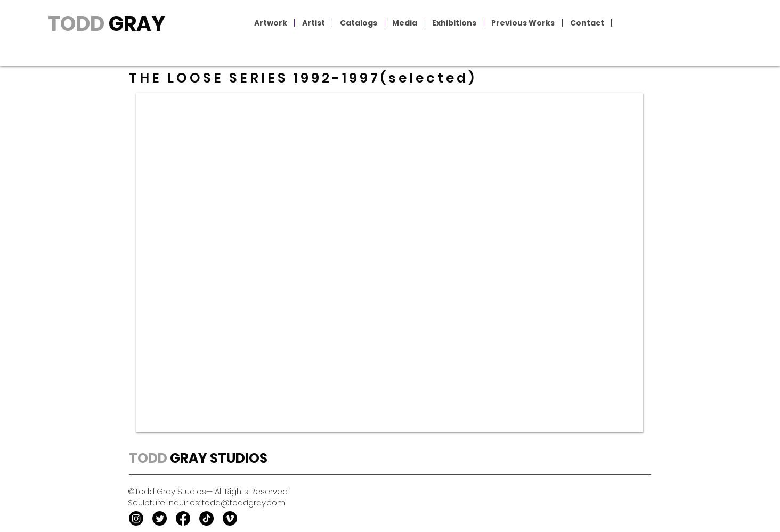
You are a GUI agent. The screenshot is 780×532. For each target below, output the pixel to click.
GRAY (135, 24)
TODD (76, 24)
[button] (271, 23)
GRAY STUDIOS (217, 458)
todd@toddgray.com (243, 502)
